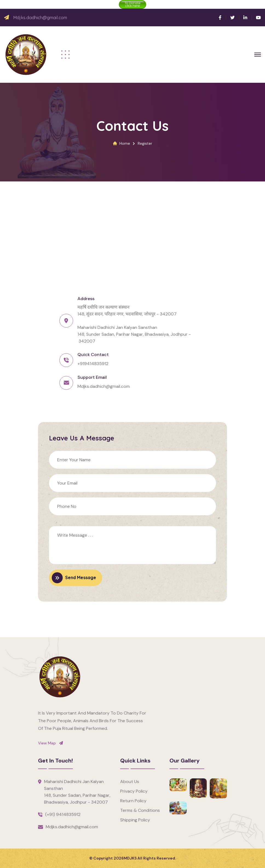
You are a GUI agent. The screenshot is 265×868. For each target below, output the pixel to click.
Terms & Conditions (140, 810)
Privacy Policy (134, 791)
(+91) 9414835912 (63, 814)
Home (125, 143)
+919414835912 (93, 364)
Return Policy (133, 801)
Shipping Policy (135, 820)
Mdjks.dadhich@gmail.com (40, 18)
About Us (130, 782)
